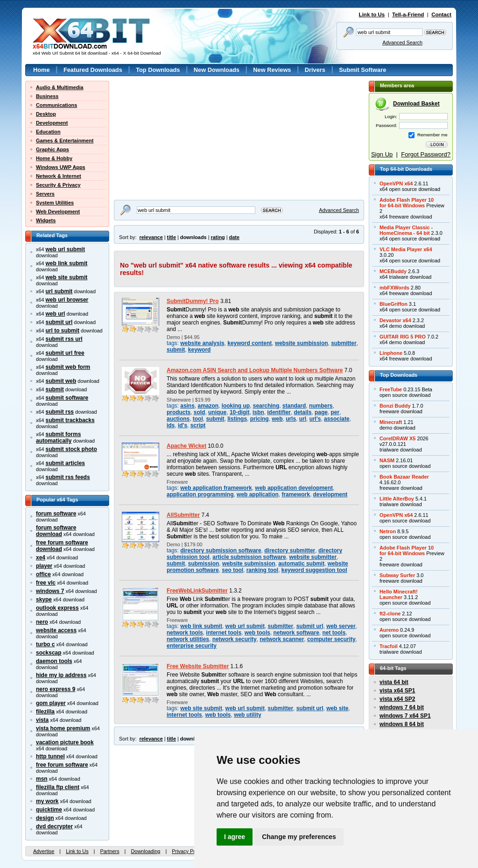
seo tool (232, 570)
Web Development (58, 212)
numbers (321, 406)
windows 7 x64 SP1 (405, 716)
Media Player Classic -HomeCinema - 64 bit (406, 230)
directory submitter (290, 550)
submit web (61, 381)
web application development (294, 488)
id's (183, 425)
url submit (59, 291)
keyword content (250, 343)
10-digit (240, 412)
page (321, 412)
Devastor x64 (395, 320)
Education (48, 132)
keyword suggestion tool (314, 570)
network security (235, 639)
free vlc (46, 583)
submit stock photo (71, 449)
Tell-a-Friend (408, 14)
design (45, 818)
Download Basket (416, 104)
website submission (249, 564)
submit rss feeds (68, 477)
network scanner (282, 639)
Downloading (145, 851)
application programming (200, 494)
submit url (59, 322)
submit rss (60, 412)
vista (42, 720)
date (234, 237)
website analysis (202, 343)
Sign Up (382, 154)
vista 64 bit (394, 682)
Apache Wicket (186, 446)
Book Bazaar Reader (404, 477)
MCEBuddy (393, 271)
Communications (56, 105)
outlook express (57, 608)
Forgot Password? (426, 154)
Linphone (391, 353)
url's (315, 419)
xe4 (41, 557)
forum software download (56, 531)
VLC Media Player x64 (406, 249)
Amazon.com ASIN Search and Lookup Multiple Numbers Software (255, 370)
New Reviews (272, 70)
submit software (67, 398)
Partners (109, 851)
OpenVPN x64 (396, 183)
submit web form (68, 367)
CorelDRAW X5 (397, 438)
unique (217, 412)
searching (266, 406)
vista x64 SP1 (397, 691)
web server (341, 626)
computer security (331, 639)
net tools (334, 633)
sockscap (49, 653)
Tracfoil (389, 646)
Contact (441, 14)
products (179, 412)
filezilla (45, 712)
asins (187, 406)
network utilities (188, 639)
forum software (56, 514)
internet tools (224, 633)
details (302, 412)
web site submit (67, 277)
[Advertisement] (172, 139)
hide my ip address (61, 675)
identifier (279, 412)
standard (294, 406)
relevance (151, 237)
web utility (247, 715)
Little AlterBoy (397, 499)
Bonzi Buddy (395, 406)
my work (47, 801)
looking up (236, 406)
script (198, 425)
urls (291, 419)
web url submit (65, 249)
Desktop (46, 114)
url (303, 419)
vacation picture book (65, 742)
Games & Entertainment (65, 141)
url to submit (63, 331)
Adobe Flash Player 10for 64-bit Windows (407, 203)
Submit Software (362, 70)
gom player (51, 703)
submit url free (65, 353)
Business (47, 96)
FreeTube (391, 389)
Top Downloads (158, 70)
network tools (185, 633)
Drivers (315, 70)
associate (337, 419)
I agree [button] (235, 837)
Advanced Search (402, 42)
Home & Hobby (54, 158)
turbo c (46, 644)
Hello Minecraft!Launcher (399, 594)
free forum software (62, 765)
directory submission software (221, 550)
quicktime (49, 810)
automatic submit (301, 564)
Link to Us (372, 14)
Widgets (46, 220)
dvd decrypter (54, 826)
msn (42, 779)
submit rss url (64, 339)
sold (200, 412)
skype (44, 600)
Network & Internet (59, 176)
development (330, 494)
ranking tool (262, 570)
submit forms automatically (58, 438)
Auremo (389, 630)
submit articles (65, 463)
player (44, 566)
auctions (178, 419)
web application (258, 494)
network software (296, 633)
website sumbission (302, 343)
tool (198, 419)
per (335, 412)
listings (237, 419)
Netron (388, 531)
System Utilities (55, 203)
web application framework (216, 488)
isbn (258, 412)
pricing (260, 419)
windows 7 (50, 591)
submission (204, 564)
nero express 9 (56, 689)
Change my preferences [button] (299, 837)
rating (218, 237)
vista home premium (63, 728)
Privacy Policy (188, 851)
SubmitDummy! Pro (193, 301)
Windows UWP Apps (61, 167)
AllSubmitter (183, 515)
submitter (344, 343)
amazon (208, 406)
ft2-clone (390, 614)
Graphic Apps (53, 149)
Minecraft (391, 422)
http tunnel (50, 756)
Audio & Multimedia (60, 87)
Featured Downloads (93, 70)
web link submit (67, 263)
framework (295, 494)
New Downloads (217, 70)
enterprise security (192, 646)
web (277, 419)
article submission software (249, 557)
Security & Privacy (58, 185)
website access (56, 630)
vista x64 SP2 (397, 699)
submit (55, 389)
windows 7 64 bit (402, 707)
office (43, 574)
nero (42, 622)
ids (171, 425)
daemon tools (54, 661)
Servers (45, 194)
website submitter (313, 557)
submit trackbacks (70, 420)
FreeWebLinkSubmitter (197, 591)
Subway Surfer (397, 575)
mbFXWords (394, 288)
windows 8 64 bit (402, 724)
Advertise (44, 851)
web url (56, 314)
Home (42, 70)
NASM (387, 460)
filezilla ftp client (58, 787)
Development (52, 123)
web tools (257, 633)
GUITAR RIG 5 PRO (403, 337)
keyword (200, 350)
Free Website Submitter (198, 666)
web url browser (67, 300)
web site (337, 708)
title (172, 237)
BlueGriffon (394, 304)
